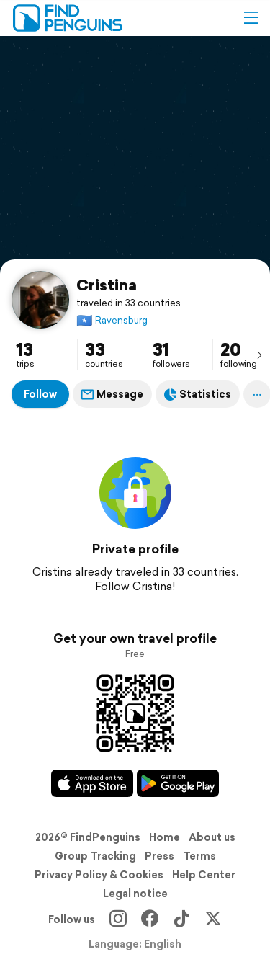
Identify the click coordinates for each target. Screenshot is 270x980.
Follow (40, 394)
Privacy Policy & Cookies (99, 875)
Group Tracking (95, 856)
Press (159, 856)
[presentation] (259, 355)
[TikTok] (181, 919)
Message (112, 394)
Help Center (204, 875)
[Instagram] (118, 919)
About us (212, 837)
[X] (213, 919)
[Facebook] (150, 919)
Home (165, 837)
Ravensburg (112, 320)
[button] (251, 18)
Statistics (198, 394)
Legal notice (135, 894)
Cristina (107, 285)
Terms (199, 856)
